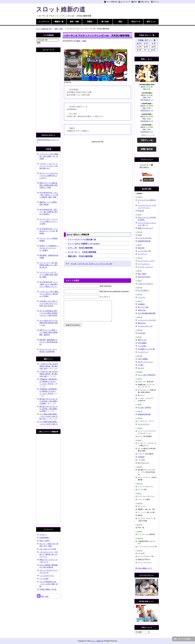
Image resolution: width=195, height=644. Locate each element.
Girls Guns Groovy (144, 277)
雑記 (120, 22)
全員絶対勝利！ (45, 538)
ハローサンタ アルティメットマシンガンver (95, 264)
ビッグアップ (142, 254)
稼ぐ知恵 (105, 22)
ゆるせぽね (142, 333)
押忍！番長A (142, 274)
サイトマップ (125, 2)
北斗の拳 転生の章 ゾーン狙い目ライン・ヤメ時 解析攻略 (49, 231)
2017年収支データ (147, 100)
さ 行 (154, 43)
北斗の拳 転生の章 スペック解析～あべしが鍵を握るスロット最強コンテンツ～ (49, 284)
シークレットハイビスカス (147, 320)
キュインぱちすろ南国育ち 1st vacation (84, 244)
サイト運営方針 (112, 2)
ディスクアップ (143, 352)
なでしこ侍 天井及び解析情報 (80, 248)
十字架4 (141, 365)
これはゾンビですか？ (145, 284)
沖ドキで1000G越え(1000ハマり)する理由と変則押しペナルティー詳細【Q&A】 (49, 313)
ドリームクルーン (144, 264)
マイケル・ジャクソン (145, 267)
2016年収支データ (147, 110)
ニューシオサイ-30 (144, 251)
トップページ (44, 22)
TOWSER (141, 457)
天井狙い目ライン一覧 (147, 40)
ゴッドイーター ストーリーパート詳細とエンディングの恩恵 (49, 221)
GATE (140, 235)
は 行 (154, 47)
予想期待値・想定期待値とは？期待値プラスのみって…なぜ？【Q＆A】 (49, 381)
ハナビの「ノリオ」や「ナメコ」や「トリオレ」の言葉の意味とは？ (49, 166)
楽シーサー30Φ (143, 307)
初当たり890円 (45, 541)
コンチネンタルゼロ (145, 238)
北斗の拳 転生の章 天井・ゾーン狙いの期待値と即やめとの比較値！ (49, 212)
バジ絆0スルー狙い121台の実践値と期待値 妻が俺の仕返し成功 (49, 366)
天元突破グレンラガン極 (146, 349)
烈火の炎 (141, 211)
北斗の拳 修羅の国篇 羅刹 (147, 313)
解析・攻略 (74, 22)
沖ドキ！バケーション (145, 362)
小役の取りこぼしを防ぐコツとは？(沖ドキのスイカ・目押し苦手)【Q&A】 (49, 304)
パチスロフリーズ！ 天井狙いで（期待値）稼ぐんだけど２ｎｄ (49, 554)
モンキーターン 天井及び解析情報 (82, 252)
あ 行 (139, 43)
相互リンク (151, 22)
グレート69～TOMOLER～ (147, 375)
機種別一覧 (59, 22)
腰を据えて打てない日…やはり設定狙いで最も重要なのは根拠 (49, 401)
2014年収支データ (147, 132)
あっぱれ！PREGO (144, 408)
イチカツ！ (43, 535)
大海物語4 (141, 304)
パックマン (142, 297)
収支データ (136, 22)
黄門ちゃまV (142, 340)
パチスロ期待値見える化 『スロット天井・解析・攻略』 (49, 584)
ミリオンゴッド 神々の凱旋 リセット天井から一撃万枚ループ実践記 (50, 294)
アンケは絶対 (44, 579)
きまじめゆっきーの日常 (48, 549)
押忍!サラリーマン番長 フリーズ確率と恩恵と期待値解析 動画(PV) (49, 332)
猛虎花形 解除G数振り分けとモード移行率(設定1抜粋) (48, 342)
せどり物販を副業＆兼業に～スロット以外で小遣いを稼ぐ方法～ (49, 416)
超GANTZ (141, 248)
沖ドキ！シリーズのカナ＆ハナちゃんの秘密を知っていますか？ (49, 176)
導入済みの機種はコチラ (144, 568)
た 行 (139, 47)
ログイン (156, 2)
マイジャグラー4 (144, 424)
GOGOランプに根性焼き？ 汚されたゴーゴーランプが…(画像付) (49, 248)
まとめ (74, 264)
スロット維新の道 (61, 9)
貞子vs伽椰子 (142, 343)
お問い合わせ (145, 2)
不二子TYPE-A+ (143, 290)
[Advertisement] (98, 161)
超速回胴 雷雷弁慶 (144, 414)
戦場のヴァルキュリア (145, 228)
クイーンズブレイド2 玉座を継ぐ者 (82, 240)
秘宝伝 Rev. (142, 323)
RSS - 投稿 (43, 596)
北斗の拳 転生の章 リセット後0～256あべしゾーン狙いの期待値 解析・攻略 (49, 195)
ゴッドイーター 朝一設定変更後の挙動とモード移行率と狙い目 (49, 265)
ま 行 (139, 50)
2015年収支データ (147, 121)
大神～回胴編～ (143, 359)
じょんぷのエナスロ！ (47, 576)
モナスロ (141, 368)
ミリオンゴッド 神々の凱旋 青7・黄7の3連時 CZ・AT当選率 (50, 156)
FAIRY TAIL (142, 310)
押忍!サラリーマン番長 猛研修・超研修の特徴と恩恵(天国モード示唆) (49, 185)
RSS (135, 2)
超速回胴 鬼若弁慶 (144, 241)
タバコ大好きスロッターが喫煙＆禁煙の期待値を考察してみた (49, 323)
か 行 (146, 43)
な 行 (146, 47)
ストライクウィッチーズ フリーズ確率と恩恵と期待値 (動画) (49, 275)
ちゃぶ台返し (142, 346)
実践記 (90, 22)
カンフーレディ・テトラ (146, 261)
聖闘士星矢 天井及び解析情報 (80, 256)
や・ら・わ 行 (150, 50)
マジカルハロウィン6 (145, 326)
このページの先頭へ (184, 639)
